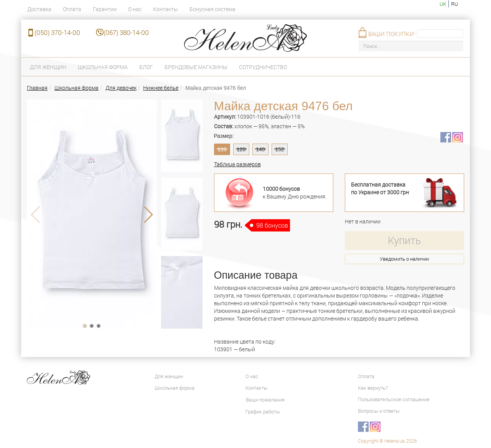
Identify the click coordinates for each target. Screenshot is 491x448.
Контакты (166, 9)
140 (260, 149)
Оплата (72, 9)
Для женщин (48, 67)
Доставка (39, 9)
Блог (146, 67)
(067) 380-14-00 (126, 32)
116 (222, 149)
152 (279, 149)
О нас (135, 9)
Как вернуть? (373, 388)
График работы (263, 412)
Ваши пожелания (265, 400)
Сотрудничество (263, 67)
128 (241, 149)
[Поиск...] (411, 46)
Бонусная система (213, 9)
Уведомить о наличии (404, 259)
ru (455, 4)
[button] (85, 326)
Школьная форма (103, 67)
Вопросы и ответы (379, 411)
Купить (404, 240)
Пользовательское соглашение (394, 399)
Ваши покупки (391, 34)
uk (443, 4)
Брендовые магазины (196, 67)
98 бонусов (272, 225)
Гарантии (105, 9)
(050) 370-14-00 (57, 32)
